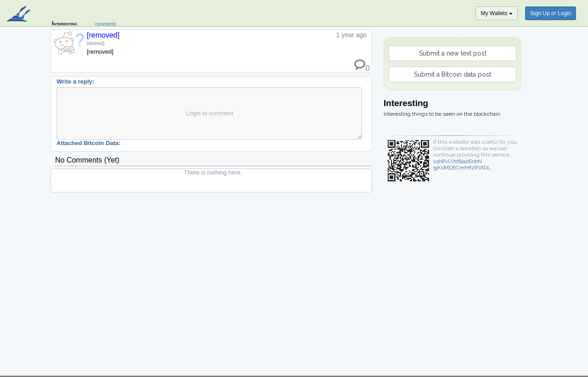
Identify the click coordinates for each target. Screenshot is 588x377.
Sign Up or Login (551, 13)
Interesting (65, 23)
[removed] (103, 35)
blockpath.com (20, 15)
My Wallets (497, 13)
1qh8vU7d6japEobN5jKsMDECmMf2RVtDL (462, 164)
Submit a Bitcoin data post (452, 74)
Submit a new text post (453, 53)
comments (106, 24)
